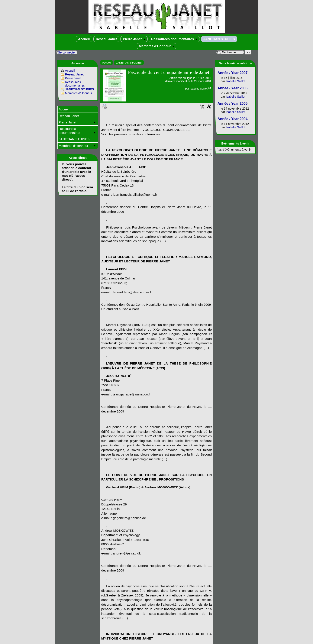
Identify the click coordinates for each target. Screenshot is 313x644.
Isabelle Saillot (199, 89)
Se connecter (67, 52)
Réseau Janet (106, 39)
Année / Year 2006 (233, 88)
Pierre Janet (134, 39)
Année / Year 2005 (233, 103)
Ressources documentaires (174, 39)
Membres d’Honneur (157, 46)
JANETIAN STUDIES (219, 39)
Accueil (84, 39)
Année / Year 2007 (233, 73)
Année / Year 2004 (233, 119)
